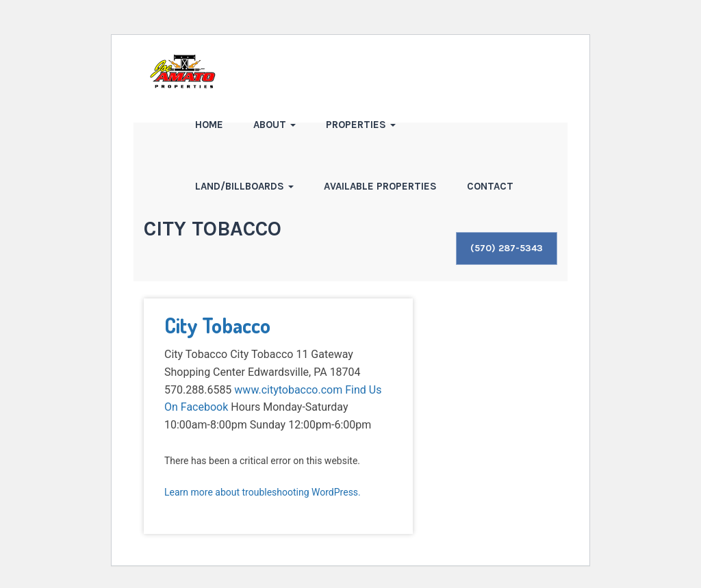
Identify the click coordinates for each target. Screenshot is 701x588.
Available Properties (380, 186)
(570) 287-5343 (507, 248)
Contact (490, 186)
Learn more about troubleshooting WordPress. (263, 492)
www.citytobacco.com (288, 390)
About (275, 125)
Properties (361, 125)
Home (209, 125)
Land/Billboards (244, 186)
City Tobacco (217, 325)
